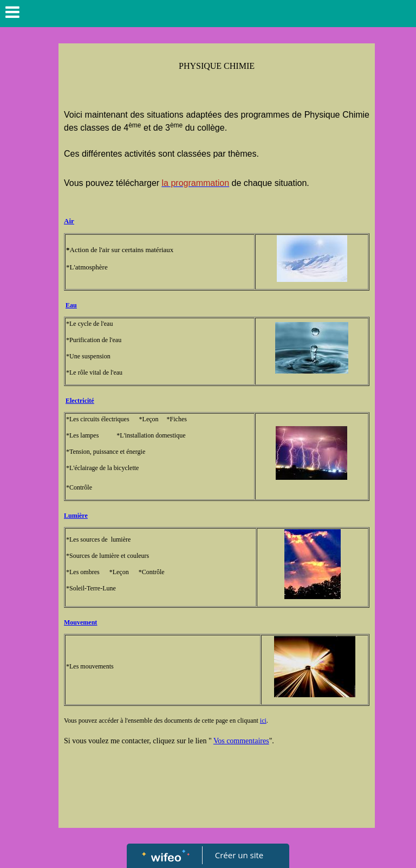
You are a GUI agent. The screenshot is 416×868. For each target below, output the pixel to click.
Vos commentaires (241, 741)
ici (263, 721)
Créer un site (239, 855)
